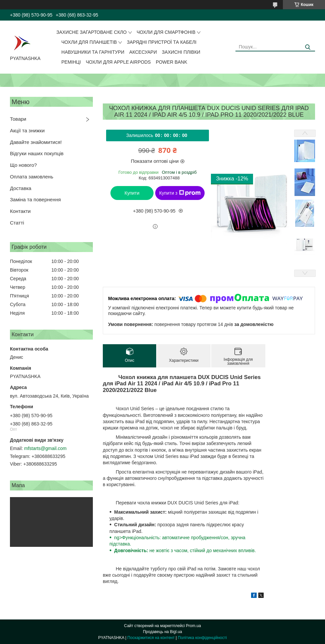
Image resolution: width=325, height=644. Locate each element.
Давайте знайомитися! (36, 142)
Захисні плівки (181, 52)
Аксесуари (143, 52)
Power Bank (172, 62)
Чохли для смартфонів (166, 32)
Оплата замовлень (32, 177)
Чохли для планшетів (89, 42)
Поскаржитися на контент (151, 638)
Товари (18, 119)
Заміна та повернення (35, 199)
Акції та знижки (27, 130)
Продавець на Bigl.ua (162, 632)
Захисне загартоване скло (92, 32)
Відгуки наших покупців (37, 153)
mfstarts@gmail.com (45, 448)
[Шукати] (308, 47)
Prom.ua (194, 626)
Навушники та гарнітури (93, 52)
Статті (17, 223)
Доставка (21, 188)
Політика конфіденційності (202, 638)
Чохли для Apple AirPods (118, 62)
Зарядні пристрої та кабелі (162, 42)
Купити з (180, 193)
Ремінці (71, 62)
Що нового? (23, 165)
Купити (132, 193)
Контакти (20, 211)
